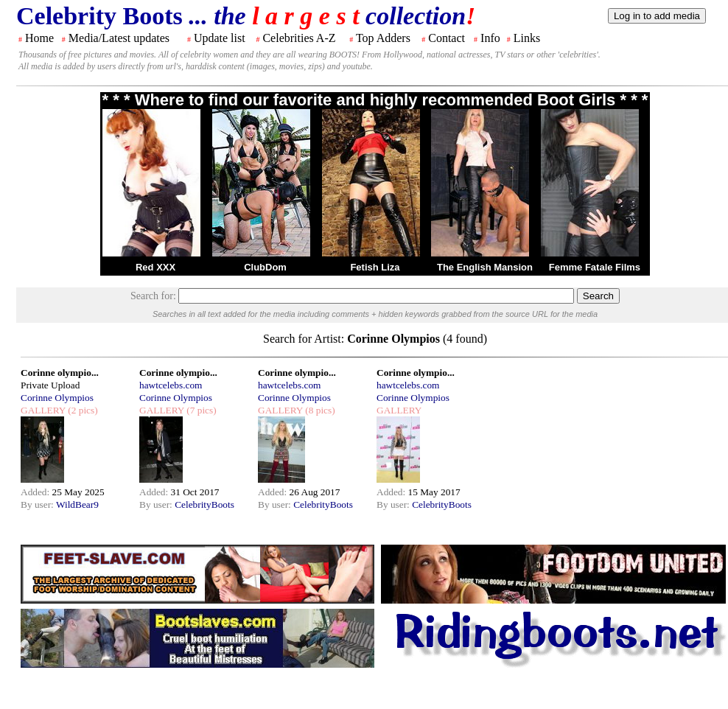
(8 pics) (319, 410)
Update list (220, 38)
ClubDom (265, 267)
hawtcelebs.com (171, 385)
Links (527, 38)
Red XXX (155, 267)
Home (39, 38)
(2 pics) (82, 410)
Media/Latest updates (119, 38)
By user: (38, 504)
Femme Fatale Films (595, 267)
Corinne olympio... (60, 373)
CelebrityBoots (204, 504)
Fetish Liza (375, 267)
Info (490, 38)
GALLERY (43, 410)
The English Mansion (485, 267)
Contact (447, 38)
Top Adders (383, 38)
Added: (36, 492)
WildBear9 (77, 504)
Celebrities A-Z (299, 38)
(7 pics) (200, 410)
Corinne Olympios (57, 398)
